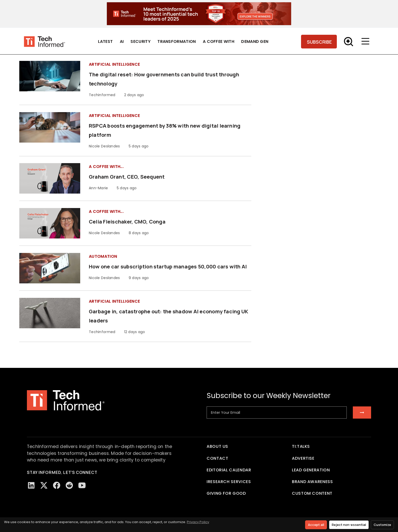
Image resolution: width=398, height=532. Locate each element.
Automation (103, 256)
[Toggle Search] (349, 42)
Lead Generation (311, 470)
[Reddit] (69, 485)
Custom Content (312, 493)
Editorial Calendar (229, 470)
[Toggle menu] (367, 42)
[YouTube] (82, 485)
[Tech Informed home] (45, 41)
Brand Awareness (312, 482)
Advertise (303, 458)
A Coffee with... (106, 167)
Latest (105, 41)
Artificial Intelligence (114, 64)
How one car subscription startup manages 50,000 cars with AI (168, 267)
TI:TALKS (301, 446)
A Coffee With (219, 41)
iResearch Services (229, 482)
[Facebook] (57, 485)
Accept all (316, 525)
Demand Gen (255, 41)
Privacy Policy (198, 522)
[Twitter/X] (44, 485)
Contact (217, 458)
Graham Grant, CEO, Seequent (127, 177)
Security (140, 41)
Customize (382, 525)
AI (122, 41)
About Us (217, 446)
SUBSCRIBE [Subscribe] (319, 42)
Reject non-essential (349, 525)
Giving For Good (226, 493)
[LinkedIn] (31, 485)
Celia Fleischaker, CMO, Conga (127, 222)
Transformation (177, 41)
